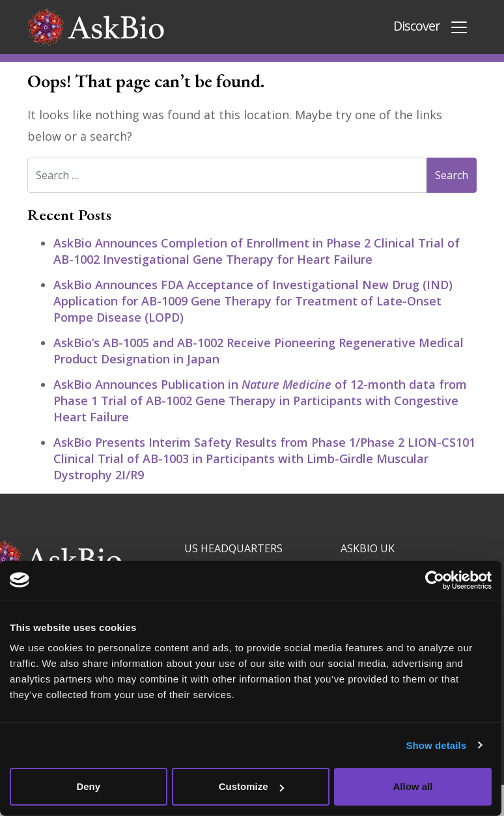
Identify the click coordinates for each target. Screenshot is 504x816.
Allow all (415, 786)
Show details (439, 745)
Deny (89, 786)
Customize (253, 786)
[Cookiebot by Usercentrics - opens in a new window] (437, 580)
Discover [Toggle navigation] (431, 27)
